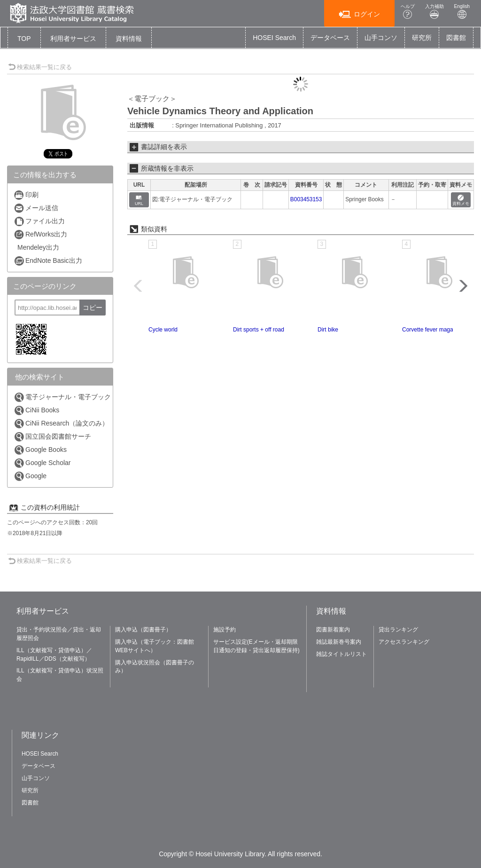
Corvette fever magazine (433, 330)
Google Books (40, 450)
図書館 (456, 38)
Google (30, 476)
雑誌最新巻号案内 (339, 642)
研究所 (422, 38)
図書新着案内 (333, 630)
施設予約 (225, 630)
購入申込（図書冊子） (143, 630)
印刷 (26, 195)
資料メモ (461, 201)
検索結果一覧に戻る (40, 67)
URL (139, 201)
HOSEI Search (274, 38)
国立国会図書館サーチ (52, 437)
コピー (93, 308)
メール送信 (36, 208)
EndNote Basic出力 (48, 261)
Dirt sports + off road (259, 330)
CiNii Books (36, 410)
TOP (24, 39)
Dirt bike (328, 330)
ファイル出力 (39, 221)
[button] (73, 39)
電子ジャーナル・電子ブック (62, 397)
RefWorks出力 (40, 234)
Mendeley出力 (38, 247)
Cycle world (163, 330)
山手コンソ (381, 38)
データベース (330, 38)
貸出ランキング (398, 630)
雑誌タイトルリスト (341, 654)
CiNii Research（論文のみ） (61, 423)
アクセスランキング (404, 642)
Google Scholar (42, 463)
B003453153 (306, 199)
